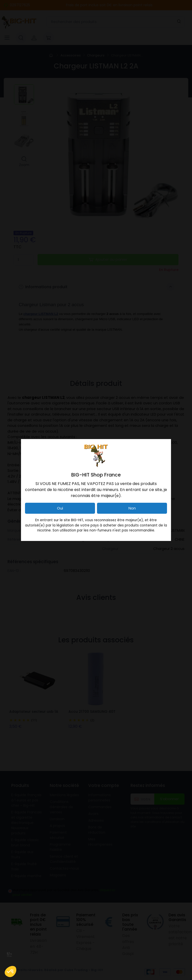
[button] (10, 972)
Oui (60, 508)
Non (132, 508)
